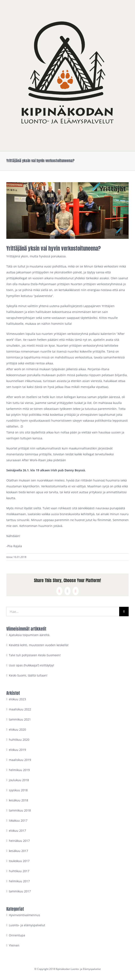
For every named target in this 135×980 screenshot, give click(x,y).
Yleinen (14, 945)
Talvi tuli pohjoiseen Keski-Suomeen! (35, 655)
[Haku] (124, 612)
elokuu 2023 (17, 699)
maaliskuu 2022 (20, 709)
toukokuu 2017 (19, 861)
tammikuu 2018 (20, 810)
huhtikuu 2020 (19, 740)
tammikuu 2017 (20, 891)
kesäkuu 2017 (18, 851)
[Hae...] (63, 612)
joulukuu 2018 (19, 780)
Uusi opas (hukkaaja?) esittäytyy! (32, 665)
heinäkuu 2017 (19, 841)
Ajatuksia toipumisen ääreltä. (30, 635)
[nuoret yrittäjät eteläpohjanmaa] (67, 211)
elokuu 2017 (17, 831)
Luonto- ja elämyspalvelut (27, 925)
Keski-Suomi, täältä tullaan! (28, 675)
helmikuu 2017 (19, 881)
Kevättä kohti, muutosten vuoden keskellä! (39, 645)
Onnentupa (17, 935)
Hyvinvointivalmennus (24, 915)
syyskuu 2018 (18, 790)
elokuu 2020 (17, 729)
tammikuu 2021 (20, 719)
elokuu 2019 (17, 750)
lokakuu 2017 (18, 820)
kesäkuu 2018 (18, 800)
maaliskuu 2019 (20, 760)
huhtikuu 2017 (19, 871)
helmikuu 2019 (19, 770)
